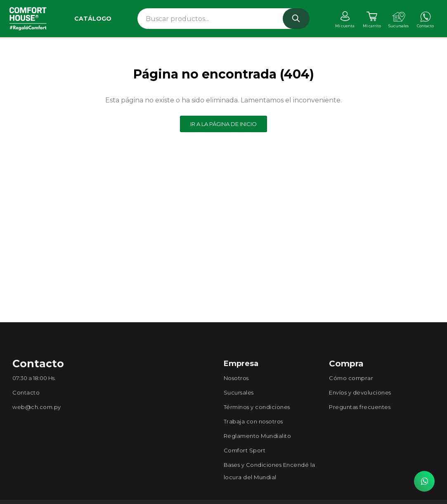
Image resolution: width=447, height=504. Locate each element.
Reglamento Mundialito (258, 436)
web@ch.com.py (37, 407)
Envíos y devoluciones (360, 392)
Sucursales (239, 392)
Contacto (26, 392)
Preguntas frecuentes (360, 407)
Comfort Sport (245, 450)
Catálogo (93, 19)
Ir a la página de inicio (223, 124)
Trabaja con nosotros (253, 421)
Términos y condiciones (257, 407)
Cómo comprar (351, 378)
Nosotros (236, 378)
